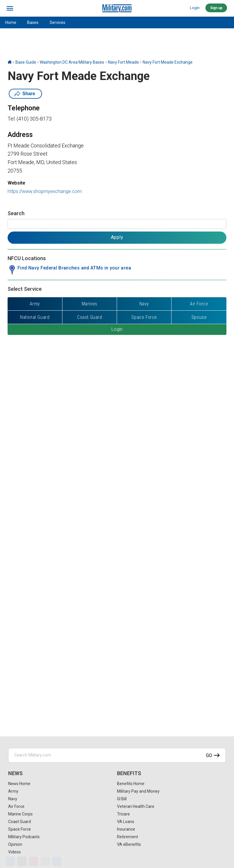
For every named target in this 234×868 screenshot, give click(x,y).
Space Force (20, 829)
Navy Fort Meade (123, 62)
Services (57, 22)
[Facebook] (10, 861)
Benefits (129, 773)
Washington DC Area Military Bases (72, 62)
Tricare (123, 814)
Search (16, 213)
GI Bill (122, 799)
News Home (19, 784)
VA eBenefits (129, 844)
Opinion (15, 844)
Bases (33, 22)
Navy (13, 799)
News (15, 773)
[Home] (10, 62)
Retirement (128, 837)
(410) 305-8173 (34, 119)
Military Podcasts (24, 837)
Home (11, 22)
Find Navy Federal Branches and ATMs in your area (74, 268)
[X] (22, 861)
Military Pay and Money (138, 791)
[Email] (45, 861)
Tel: (12, 119)
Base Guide (26, 62)
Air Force (16, 806)
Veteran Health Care (136, 806)
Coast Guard (20, 822)
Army (13, 791)
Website (16, 183)
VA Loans (126, 822)
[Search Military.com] (117, 755)
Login (195, 8)
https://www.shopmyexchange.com (45, 191)
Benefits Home (131, 784)
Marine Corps (20, 814)
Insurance (126, 829)
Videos (14, 852)
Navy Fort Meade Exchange (168, 62)
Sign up (216, 8)
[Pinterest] (34, 861)
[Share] (57, 861)
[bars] (10, 8)
